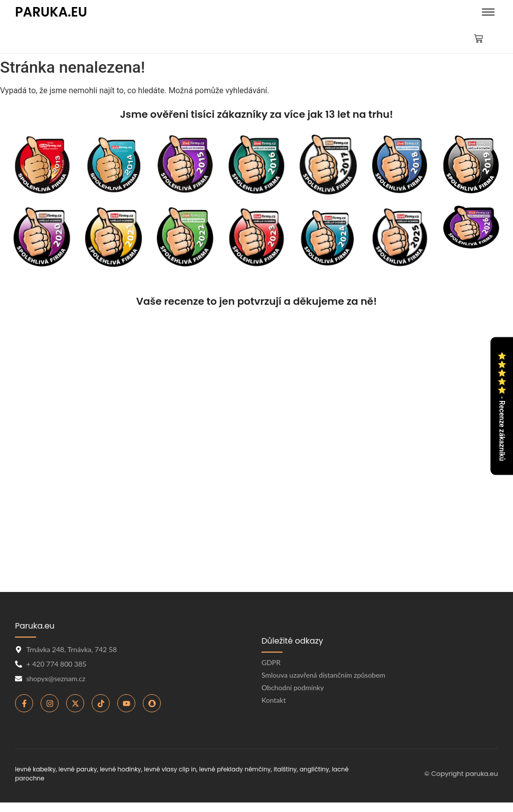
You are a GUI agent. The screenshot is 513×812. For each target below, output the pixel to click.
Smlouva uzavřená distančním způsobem (323, 675)
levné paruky (78, 769)
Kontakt (274, 700)
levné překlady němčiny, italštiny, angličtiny (264, 769)
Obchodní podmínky (293, 687)
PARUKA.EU (51, 12)
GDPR (271, 662)
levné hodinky (120, 769)
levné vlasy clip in (170, 769)
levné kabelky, (36, 769)
